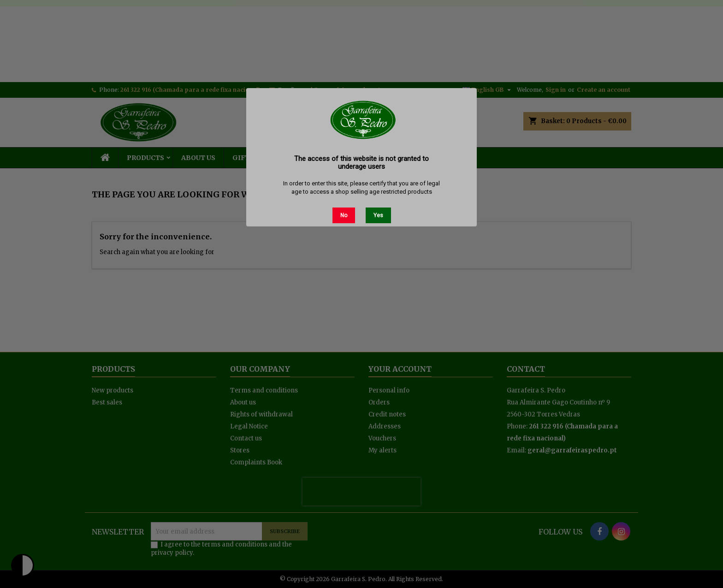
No (344, 215)
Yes (378, 215)
